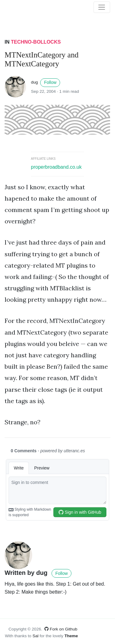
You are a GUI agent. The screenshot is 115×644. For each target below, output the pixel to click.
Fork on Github (61, 629)
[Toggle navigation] (102, 7)
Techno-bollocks (36, 42)
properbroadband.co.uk (56, 167)
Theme (71, 636)
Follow (50, 82)
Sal (36, 636)
